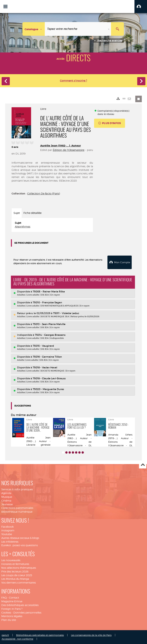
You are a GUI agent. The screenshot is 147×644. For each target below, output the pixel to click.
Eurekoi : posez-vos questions (20, 545)
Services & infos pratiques (17, 489)
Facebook (7, 527)
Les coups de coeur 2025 (17, 575)
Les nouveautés (11, 560)
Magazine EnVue (12, 601)
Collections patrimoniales (17, 508)
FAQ (4, 597)
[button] (141, 7)
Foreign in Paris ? (12, 609)
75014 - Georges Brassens (50, 335)
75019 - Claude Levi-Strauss (49, 378)
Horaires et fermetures (15, 564)
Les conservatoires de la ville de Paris (91, 635)
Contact (14, 597)
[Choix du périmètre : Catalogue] (34, 29)
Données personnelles (27, 612)
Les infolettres (10, 542)
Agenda (6, 493)
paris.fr (5, 635)
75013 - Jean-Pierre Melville (49, 324)
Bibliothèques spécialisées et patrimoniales (40, 635)
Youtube (7, 534)
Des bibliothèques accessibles (20, 605)
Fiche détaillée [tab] (32, 213)
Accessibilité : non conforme (17, 639)
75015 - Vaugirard (43, 346)
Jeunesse (7, 504)
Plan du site (9, 620)
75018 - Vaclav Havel (45, 367)
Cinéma (6, 500)
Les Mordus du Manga (15, 579)
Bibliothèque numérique (17, 512)
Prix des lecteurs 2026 (15, 571)
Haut (143, 465)
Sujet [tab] (17, 213)
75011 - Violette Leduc (66, 313)
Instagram (8, 530)
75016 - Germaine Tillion (47, 357)
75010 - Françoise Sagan (47, 302)
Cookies (6, 612)
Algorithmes (23, 227)
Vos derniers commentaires (19, 582)
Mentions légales (12, 616)
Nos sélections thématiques (19, 568)
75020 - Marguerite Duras (48, 389)
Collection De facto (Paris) (44, 194)
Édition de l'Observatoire (69, 150)
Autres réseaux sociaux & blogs (20, 538)
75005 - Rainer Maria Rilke (49, 291)
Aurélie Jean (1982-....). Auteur (61, 146)
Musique (7, 497)
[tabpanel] (52, 225)
